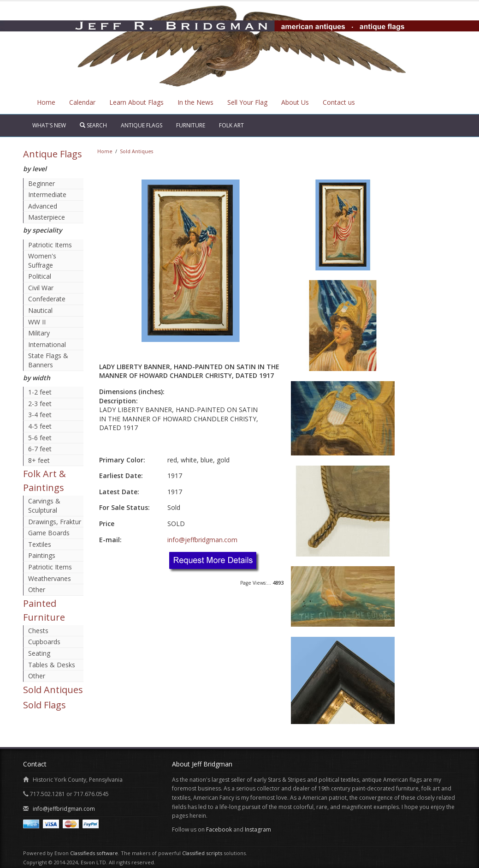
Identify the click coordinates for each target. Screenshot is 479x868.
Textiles (40, 544)
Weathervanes (50, 578)
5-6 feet (40, 438)
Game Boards (49, 533)
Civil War (41, 288)
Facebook (219, 829)
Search (93, 125)
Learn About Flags (136, 102)
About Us (295, 102)
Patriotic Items (50, 245)
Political (40, 276)
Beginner (41, 183)
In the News (195, 102)
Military (39, 333)
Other (37, 590)
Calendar (82, 102)
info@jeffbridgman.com (202, 540)
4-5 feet (40, 426)
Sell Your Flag (247, 102)
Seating (39, 653)
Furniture (191, 125)
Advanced (43, 206)
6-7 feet (40, 449)
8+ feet (39, 460)
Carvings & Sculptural (44, 506)
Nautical (40, 310)
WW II (37, 322)
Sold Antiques (53, 690)
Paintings (42, 555)
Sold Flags (44, 705)
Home (46, 102)
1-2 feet (40, 392)
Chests (38, 631)
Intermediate (47, 195)
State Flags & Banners (48, 360)
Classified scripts (202, 853)
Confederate (47, 299)
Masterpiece (47, 217)
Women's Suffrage (42, 260)
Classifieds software (94, 853)
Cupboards (44, 642)
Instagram (258, 829)
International (47, 344)
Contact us (339, 102)
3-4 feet (40, 415)
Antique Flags (142, 125)
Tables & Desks (52, 665)
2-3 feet (40, 404)
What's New (49, 125)
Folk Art (231, 125)
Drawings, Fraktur (55, 522)
